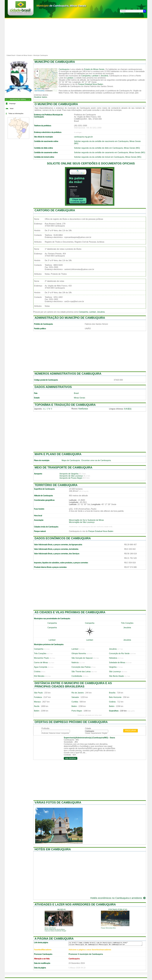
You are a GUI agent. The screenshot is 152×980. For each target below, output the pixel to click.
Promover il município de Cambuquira (86, 954)
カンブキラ (48, 409)
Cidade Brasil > (12, 55)
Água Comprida (41, 667)
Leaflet (38, 89)
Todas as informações (16, 114)
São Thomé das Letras (81, 672)
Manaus (37, 702)
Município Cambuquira (41, 55)
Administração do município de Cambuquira (70, 318)
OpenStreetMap (40, 91)
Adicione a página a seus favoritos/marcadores (90, 950)
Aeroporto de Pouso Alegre (71, 478)
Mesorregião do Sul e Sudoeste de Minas (86, 520)
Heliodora (113, 658)
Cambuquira (64, 69)
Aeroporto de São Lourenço (71, 476)
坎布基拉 (128, 409)
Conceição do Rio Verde (119, 653)
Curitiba (75, 702)
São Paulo (38, 693)
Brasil (76, 393)
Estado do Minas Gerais (94, 69)
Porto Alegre (77, 711)
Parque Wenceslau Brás (108, 928)
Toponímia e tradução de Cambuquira (65, 405)
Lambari (95, 76)
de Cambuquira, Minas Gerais (61, 6)
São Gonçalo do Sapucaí (82, 658)
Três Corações (127, 623)
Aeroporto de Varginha (69, 474)
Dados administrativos (53, 387)
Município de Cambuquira (55, 62)
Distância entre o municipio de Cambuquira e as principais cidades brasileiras (73, 685)
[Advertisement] (76, 36)
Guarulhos (114, 711)
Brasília (112, 693)
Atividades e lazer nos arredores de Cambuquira (75, 904)
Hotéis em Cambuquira (53, 849)
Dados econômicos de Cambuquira (63, 538)
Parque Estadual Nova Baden (91, 84)
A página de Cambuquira (54, 939)
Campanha (86, 76)
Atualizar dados (40, 97)
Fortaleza (38, 697)
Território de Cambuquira (56, 485)
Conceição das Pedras (81, 667)
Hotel (12, 109)
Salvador (75, 697)
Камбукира (83, 409)
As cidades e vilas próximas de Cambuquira (70, 612)
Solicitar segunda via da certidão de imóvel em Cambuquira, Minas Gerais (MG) (108, 157)
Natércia (75, 663)
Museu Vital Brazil (50, 928)
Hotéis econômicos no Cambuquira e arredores (118, 898)
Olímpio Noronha (79, 653)
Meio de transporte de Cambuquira (63, 467)
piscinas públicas (118, 910)
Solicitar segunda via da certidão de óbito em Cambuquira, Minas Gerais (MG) (107, 148)
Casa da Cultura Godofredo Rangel (55, 931)
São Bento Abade (116, 676)
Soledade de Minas (117, 663)
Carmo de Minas (41, 663)
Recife (37, 706)
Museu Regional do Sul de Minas (55, 929)
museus (62, 910)
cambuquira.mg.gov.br (83, 137)
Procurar (131, 731)
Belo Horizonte (115, 697)
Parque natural (40, 531)
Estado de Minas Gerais (24, 55)
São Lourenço (115, 672)
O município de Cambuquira (56, 104)
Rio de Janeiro (78, 693)
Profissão (45, 728)
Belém (74, 706)
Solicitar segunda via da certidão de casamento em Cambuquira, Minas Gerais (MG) (110, 152)
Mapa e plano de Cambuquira (58, 454)
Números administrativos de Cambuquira (68, 374)
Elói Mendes (39, 676)
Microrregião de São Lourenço (82, 522)
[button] (37, 72)
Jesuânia (104, 76)
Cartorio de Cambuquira (55, 210)
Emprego (12, 104)
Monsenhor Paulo (41, 658)
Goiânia (112, 702)
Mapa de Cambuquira (71, 460)
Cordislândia (77, 676)
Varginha (113, 667)
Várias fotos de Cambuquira (58, 802)
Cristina (37, 672)
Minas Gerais (79, 398)
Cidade (88, 728)
